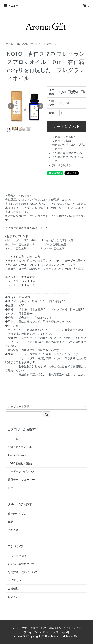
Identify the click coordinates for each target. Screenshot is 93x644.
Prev (11, 106)
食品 (10, 522)
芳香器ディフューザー (21, 480)
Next (40, 106)
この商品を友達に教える (67, 153)
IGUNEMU (14, 439)
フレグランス (49, 44)
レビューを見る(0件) (65, 137)
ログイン (13, 597)
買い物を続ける (62, 165)
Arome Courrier (17, 455)
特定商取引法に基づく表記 (65, 628)
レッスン (13, 488)
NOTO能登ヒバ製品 (20, 463)
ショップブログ (17, 556)
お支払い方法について (21, 564)
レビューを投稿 (62, 141)
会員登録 (13, 588)
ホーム (9, 44)
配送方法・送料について (23, 572)
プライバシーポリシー (37, 632)
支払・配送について (34, 628)
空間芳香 (13, 530)
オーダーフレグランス (21, 471)
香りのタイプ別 (17, 514)
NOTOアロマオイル (27, 44)
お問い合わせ (61, 632)
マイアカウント (17, 580)
